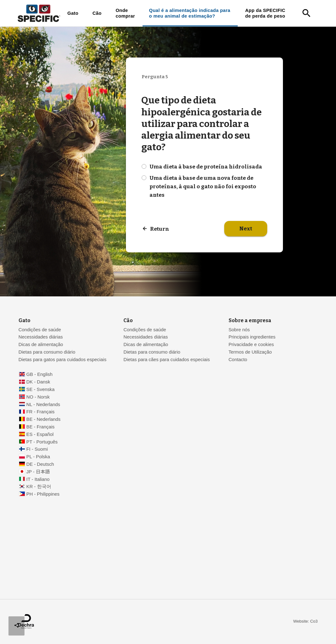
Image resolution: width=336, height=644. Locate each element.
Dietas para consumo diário (47, 352)
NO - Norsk (38, 397)
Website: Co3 (306, 621)
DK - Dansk (38, 382)
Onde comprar (125, 13)
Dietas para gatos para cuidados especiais (62, 360)
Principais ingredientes (252, 337)
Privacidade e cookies (251, 344)
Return (160, 229)
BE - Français (41, 427)
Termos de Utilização (250, 352)
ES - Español (40, 434)
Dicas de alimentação (41, 344)
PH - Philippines (43, 494)
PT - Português (42, 442)
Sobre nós (239, 330)
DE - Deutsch (40, 464)
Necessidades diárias (41, 337)
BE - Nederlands (43, 419)
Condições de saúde (40, 330)
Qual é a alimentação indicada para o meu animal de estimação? (190, 13)
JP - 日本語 (38, 472)
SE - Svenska (41, 389)
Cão (97, 13)
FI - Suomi (37, 449)
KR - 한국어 (39, 487)
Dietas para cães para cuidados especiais (167, 360)
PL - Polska (38, 457)
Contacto (238, 360)
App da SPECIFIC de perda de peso (265, 13)
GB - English (39, 374)
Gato (73, 13)
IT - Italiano (38, 479)
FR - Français (41, 412)
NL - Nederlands (43, 405)
